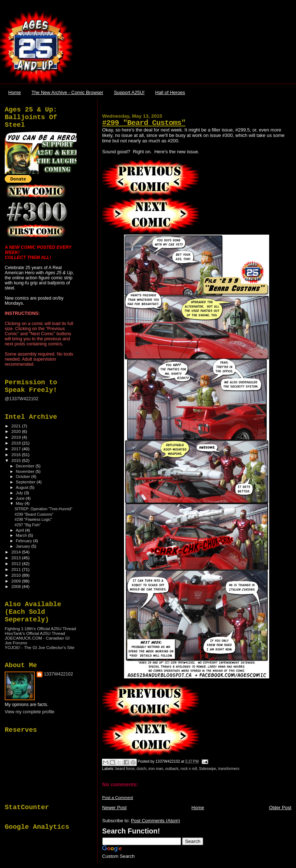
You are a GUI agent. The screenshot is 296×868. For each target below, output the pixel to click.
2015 (17, 460)
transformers (229, 769)
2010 (17, 575)
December (26, 466)
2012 (17, 563)
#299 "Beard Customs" (144, 123)
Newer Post (114, 808)
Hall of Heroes (170, 92)
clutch (141, 769)
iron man (156, 769)
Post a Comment (118, 798)
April (20, 530)
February (25, 541)
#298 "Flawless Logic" (33, 519)
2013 (17, 558)
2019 (17, 437)
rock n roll (189, 769)
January (24, 546)
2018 (17, 443)
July (20, 493)
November (26, 471)
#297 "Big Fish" (28, 525)
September (26, 482)
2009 (17, 581)
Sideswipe (208, 769)
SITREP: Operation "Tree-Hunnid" (43, 509)
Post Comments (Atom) (155, 821)
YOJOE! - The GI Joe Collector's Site (40, 647)
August (23, 487)
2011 (17, 569)
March (22, 535)
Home (15, 92)
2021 (17, 426)
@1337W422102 (22, 399)
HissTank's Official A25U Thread (35, 633)
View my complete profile (30, 712)
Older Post (280, 808)
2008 (17, 586)
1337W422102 (58, 674)
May (20, 503)
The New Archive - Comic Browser (67, 92)
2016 (17, 455)
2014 (17, 552)
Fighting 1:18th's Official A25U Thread (40, 628)
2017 (17, 449)
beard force (125, 769)
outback (172, 769)
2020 (17, 431)
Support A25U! (129, 92)
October (24, 476)
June (21, 498)
